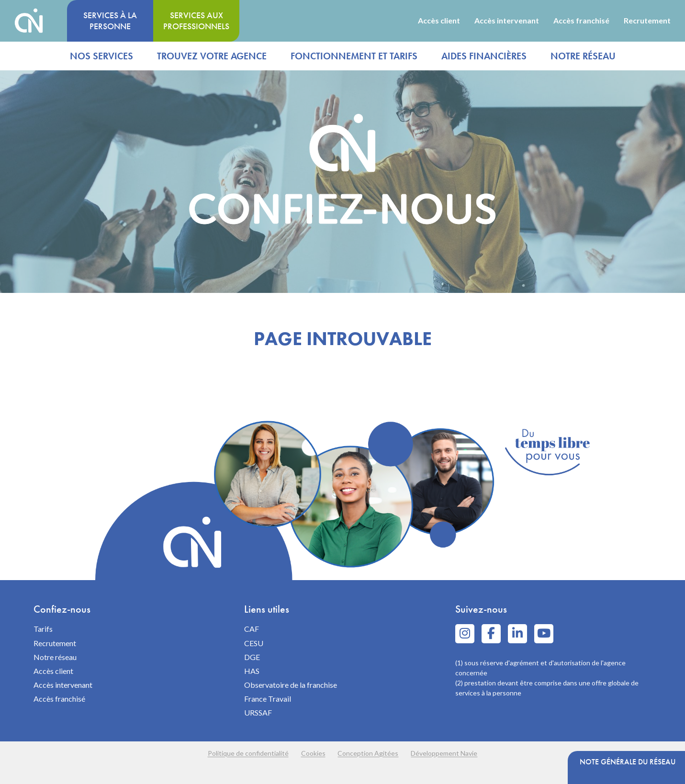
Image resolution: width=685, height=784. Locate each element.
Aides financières (484, 56)
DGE (252, 657)
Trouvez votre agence (212, 56)
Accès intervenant (507, 21)
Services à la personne (110, 21)
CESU (254, 643)
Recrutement (647, 21)
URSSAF (258, 712)
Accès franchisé (581, 21)
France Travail (268, 699)
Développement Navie (455, 753)
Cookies (310, 753)
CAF (252, 629)
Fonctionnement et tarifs (354, 56)
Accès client (439, 21)
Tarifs (43, 629)
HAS (252, 671)
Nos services (101, 56)
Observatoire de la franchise (291, 685)
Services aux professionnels (196, 21)
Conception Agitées (372, 753)
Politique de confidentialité (238, 753)
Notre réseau (583, 56)
